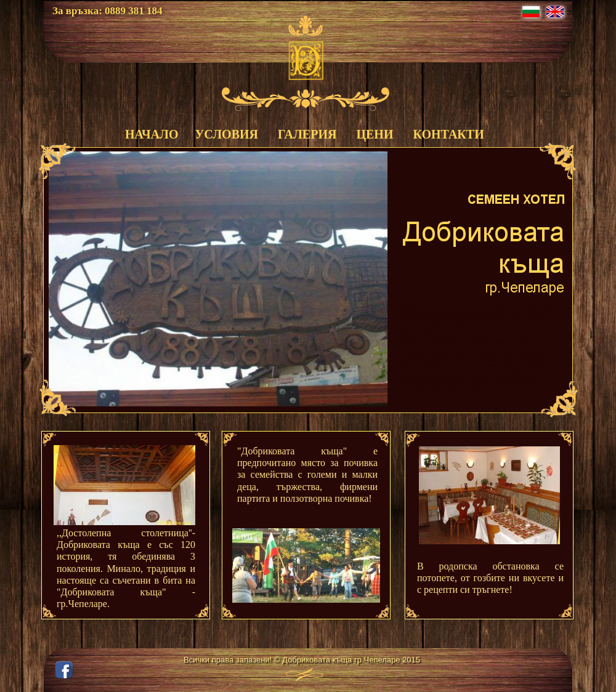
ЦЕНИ (375, 134)
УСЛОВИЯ (227, 134)
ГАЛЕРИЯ (307, 134)
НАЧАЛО (150, 134)
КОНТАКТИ (448, 134)
